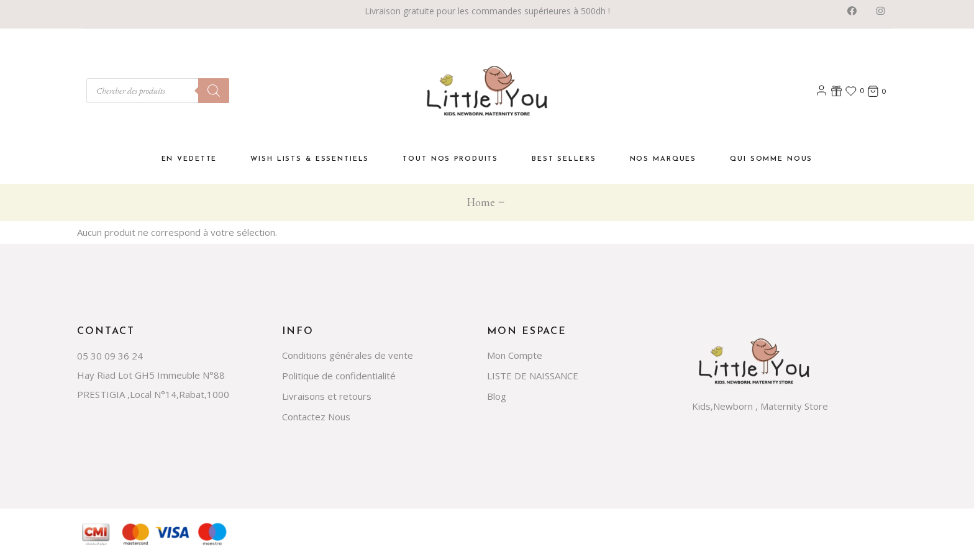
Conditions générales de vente (348, 355)
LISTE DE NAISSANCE (533, 376)
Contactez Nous (316, 417)
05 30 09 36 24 (110, 356)
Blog (497, 396)
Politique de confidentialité (339, 376)
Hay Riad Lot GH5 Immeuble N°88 (151, 375)
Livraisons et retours (327, 396)
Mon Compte (515, 355)
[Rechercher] (214, 91)
